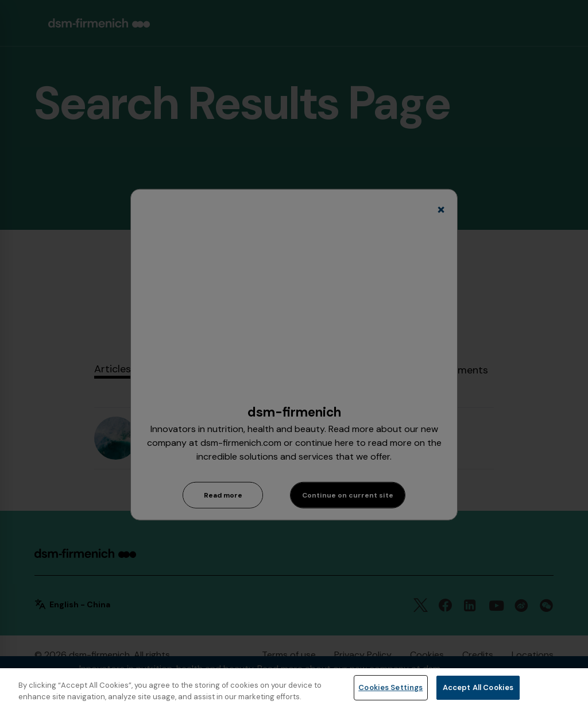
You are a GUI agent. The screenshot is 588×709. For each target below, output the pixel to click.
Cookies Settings (390, 687)
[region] (294, 689)
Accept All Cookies (478, 687)
